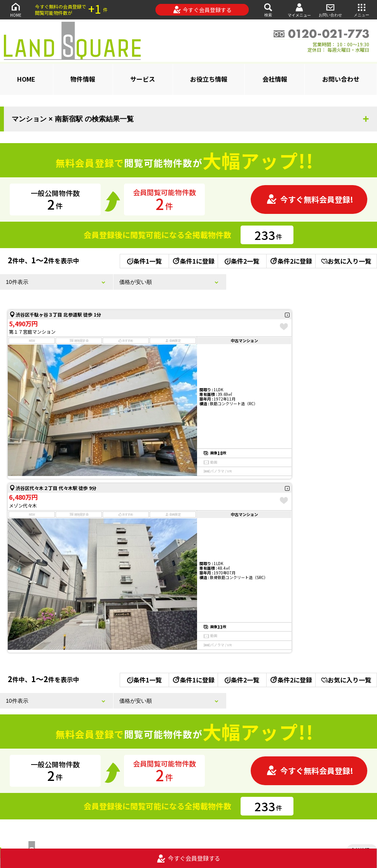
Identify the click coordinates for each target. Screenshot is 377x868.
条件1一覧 (144, 261)
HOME (16, 10)
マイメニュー (299, 10)
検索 (268, 10)
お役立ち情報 (209, 79)
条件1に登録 (193, 261)
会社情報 (275, 79)
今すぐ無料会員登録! (310, 199)
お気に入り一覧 (346, 261)
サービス (143, 79)
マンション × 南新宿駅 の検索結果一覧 (73, 119)
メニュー (361, 10)
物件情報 (83, 79)
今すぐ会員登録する (202, 10)
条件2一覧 (242, 261)
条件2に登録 (291, 261)
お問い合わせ (330, 10)
